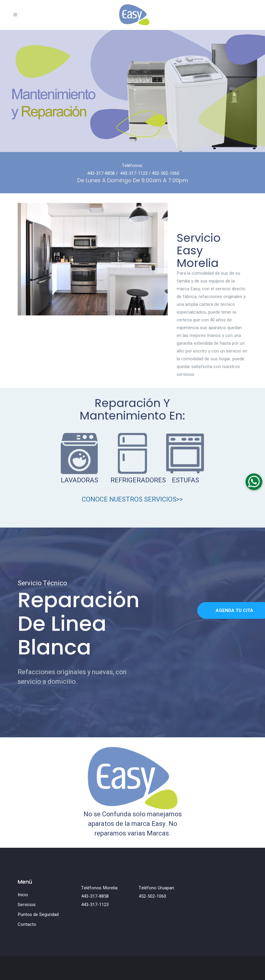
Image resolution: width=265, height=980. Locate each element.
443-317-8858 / (103, 173)
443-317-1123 (134, 173)
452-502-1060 (166, 173)
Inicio (23, 895)
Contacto (27, 924)
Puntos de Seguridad (38, 914)
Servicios (27, 905)
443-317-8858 (95, 896)
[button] (254, 482)
